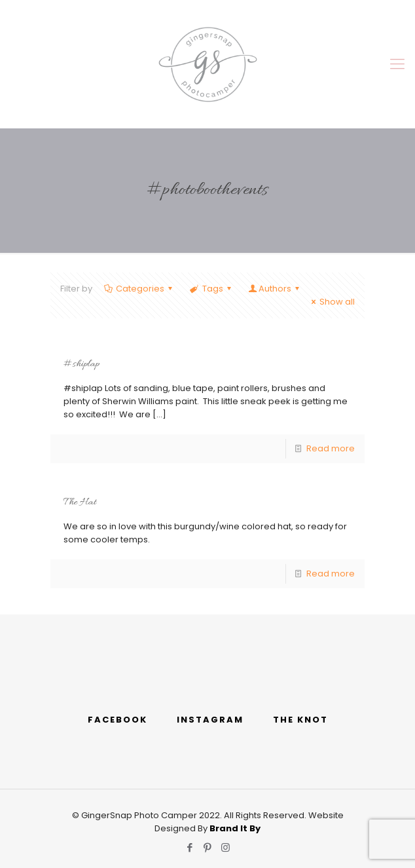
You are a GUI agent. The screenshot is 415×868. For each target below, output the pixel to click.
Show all (331, 302)
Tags (211, 289)
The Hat (80, 502)
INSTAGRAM (210, 720)
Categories (139, 289)
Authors (275, 289)
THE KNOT (300, 720)
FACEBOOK (117, 720)
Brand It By (235, 828)
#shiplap (81, 364)
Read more (331, 448)
